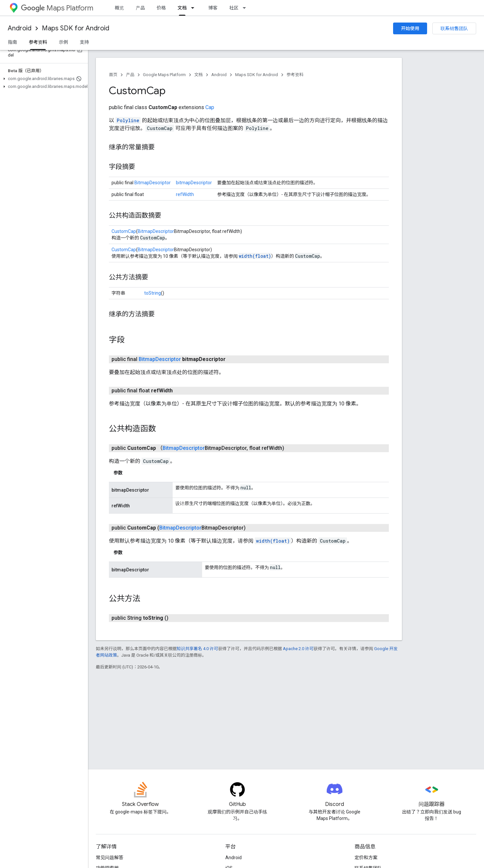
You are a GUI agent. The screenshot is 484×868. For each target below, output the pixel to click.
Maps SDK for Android (76, 28)
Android (20, 28)
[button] (43, 79)
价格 (161, 8)
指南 (12, 42)
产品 (140, 8)
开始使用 (410, 28)
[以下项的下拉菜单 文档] (195, 8)
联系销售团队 (454, 28)
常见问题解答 (110, 858)
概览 (119, 8)
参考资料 (295, 75)
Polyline (128, 120)
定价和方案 (366, 858)
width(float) (255, 256)
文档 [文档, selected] (182, 8)
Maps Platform (57, 8)
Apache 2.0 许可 (298, 649)
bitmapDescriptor (194, 183)
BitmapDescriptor (153, 183)
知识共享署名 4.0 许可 (197, 649)
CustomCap (124, 231)
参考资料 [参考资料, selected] (38, 42)
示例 (63, 42)
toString (153, 293)
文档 (199, 75)
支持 (84, 42)
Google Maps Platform (164, 75)
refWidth (185, 194)
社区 (234, 8)
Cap (210, 107)
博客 (213, 8)
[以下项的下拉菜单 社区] (246, 8)
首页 (113, 75)
